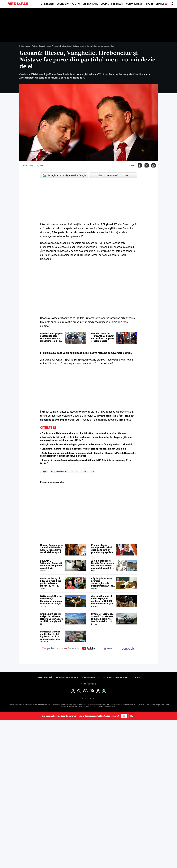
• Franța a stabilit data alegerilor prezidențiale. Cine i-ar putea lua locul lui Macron (83, 433)
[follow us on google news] (50, 649)
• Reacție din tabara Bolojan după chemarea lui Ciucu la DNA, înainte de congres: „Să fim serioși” (86, 462)
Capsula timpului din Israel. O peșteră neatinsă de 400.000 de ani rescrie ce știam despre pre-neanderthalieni (103, 600)
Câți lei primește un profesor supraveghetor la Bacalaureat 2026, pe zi (102, 582)
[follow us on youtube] (88, 649)
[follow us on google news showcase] (69, 649)
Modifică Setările (88, 684)
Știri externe (90, 4)
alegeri (44, 472)
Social (105, 4)
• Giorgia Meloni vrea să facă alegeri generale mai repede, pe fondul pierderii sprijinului (86, 444)
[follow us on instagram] (108, 649)
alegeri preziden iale (59, 472)
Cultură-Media (135, 4)
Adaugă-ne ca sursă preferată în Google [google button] (64, 175)
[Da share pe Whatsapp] (153, 165)
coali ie (74, 472)
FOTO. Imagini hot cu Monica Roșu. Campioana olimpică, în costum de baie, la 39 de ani (51, 600)
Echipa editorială (44, 677)
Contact (137, 677)
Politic (76, 4)
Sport (150, 4)
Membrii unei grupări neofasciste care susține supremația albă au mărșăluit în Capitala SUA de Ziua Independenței (51, 337)
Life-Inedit (117, 4)
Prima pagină (25, 46)
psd (92, 472)
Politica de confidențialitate (116, 677)
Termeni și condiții (90, 677)
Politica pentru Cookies (67, 677)
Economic (63, 4)
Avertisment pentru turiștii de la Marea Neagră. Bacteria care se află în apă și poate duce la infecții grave (51, 618)
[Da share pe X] (147, 165)
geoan (84, 472)
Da (124, 716)
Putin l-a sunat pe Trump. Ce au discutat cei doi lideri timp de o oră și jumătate (103, 337)
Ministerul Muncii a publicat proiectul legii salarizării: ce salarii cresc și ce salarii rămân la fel (50, 635)
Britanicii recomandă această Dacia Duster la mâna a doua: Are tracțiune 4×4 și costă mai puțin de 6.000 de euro (103, 618)
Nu (132, 716)
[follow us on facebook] (127, 649)
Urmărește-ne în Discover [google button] (113, 175)
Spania (160, 4)
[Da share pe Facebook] (140, 165)
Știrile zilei (47, 4)
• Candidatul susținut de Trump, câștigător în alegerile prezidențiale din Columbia (83, 449)
